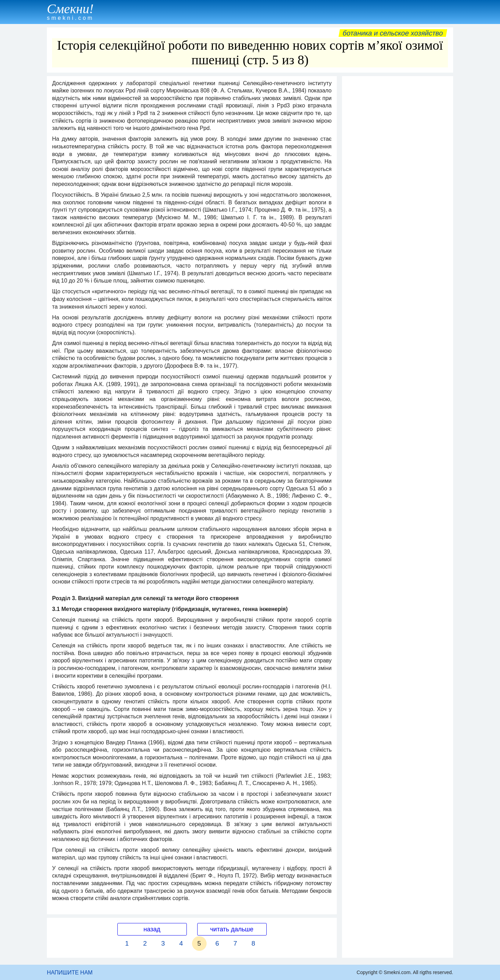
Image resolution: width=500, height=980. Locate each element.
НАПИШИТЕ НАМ (70, 973)
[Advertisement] (398, 184)
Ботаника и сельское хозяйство (393, 33)
